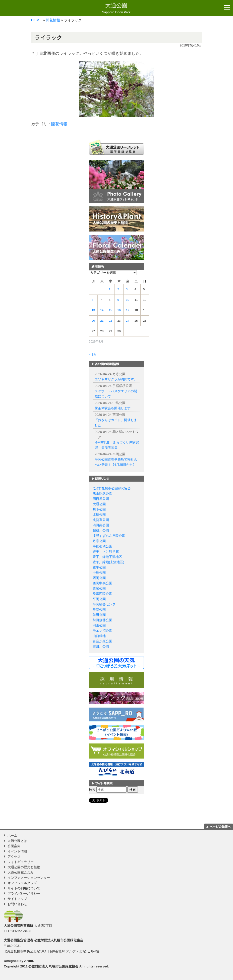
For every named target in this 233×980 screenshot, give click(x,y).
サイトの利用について (24, 888)
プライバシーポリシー (24, 893)
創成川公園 (101, 530)
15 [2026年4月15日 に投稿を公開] (110, 310)
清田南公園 (101, 525)
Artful (28, 961)
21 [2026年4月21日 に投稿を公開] (102, 321)
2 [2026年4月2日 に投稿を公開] (118, 289)
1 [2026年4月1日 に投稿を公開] (110, 289)
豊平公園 (99, 567)
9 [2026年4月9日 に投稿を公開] (118, 300)
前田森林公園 (102, 620)
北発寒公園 (101, 520)
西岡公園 (99, 578)
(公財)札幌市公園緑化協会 (112, 488)
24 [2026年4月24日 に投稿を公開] (128, 321)
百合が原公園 (102, 641)
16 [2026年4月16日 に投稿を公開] (119, 310)
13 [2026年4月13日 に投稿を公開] (93, 310)
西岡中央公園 (102, 583)
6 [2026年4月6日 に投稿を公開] (93, 300)
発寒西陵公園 (102, 594)
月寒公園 (99, 541)
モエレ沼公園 (102, 631)
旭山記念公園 (102, 494)
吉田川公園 (101, 646)
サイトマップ (17, 899)
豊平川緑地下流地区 (107, 557)
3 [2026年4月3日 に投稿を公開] (127, 289)
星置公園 (99, 610)
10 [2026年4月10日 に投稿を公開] (128, 300)
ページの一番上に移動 (219, 826)
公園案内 (14, 846)
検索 (92, 790)
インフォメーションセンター (29, 878)
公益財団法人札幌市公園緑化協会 (59, 940)
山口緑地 (99, 636)
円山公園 (99, 625)
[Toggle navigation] (227, 8)
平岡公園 (99, 599)
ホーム (12, 835)
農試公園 (99, 588)
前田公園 (99, 615)
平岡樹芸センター (106, 604)
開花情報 (53, 20)
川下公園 (99, 509)
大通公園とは (17, 841)
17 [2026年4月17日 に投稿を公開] (128, 310)
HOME (37, 20)
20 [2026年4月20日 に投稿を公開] (93, 321)
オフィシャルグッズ (22, 883)
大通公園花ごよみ (21, 872)
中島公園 (99, 573)
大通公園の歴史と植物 (24, 867)
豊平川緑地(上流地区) (108, 562)
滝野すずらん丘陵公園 (109, 536)
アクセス (14, 857)
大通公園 (116, 8)
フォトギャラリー (21, 862)
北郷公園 (99, 515)
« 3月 (93, 354)
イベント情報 (17, 851)
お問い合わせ (17, 904)
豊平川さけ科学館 (106, 552)
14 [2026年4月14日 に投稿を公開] (102, 310)
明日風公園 (101, 499)
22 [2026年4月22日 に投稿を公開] (110, 321)
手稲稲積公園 (102, 546)
